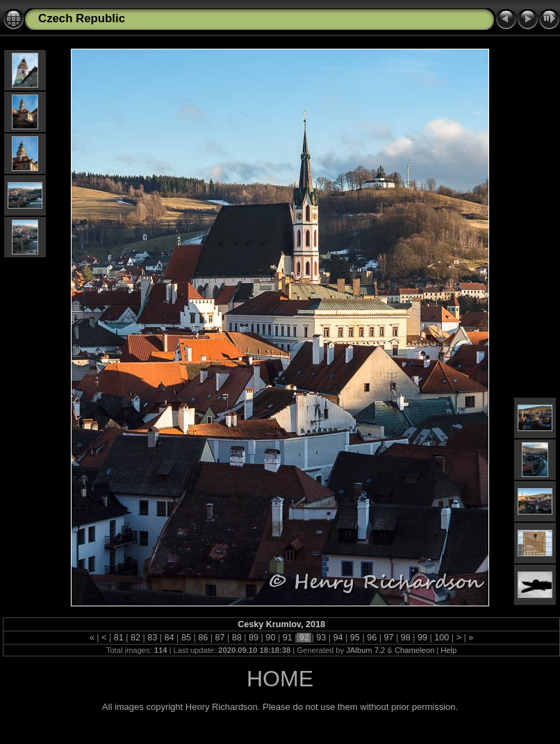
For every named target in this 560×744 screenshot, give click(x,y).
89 (254, 638)
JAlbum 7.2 (365, 650)
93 (321, 638)
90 (271, 638)
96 (372, 638)
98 (405, 638)
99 (423, 638)
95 (355, 638)
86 (203, 638)
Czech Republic (82, 18)
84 (169, 638)
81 (118, 638)
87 (220, 638)
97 (389, 638)
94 (338, 638)
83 (153, 638)
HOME (280, 679)
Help (448, 650)
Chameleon (414, 650)
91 (287, 638)
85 (186, 638)
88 (237, 638)
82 (136, 638)
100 (442, 638)
